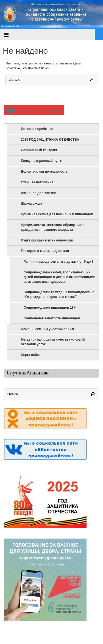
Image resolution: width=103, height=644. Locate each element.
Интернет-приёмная (37, 129)
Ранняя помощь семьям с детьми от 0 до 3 (59, 262)
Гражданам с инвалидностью (45, 251)
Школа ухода (31, 203)
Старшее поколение (37, 182)
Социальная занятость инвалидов (52, 318)
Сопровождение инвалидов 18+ (50, 308)
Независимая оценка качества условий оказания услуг (53, 342)
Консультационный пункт (42, 161)
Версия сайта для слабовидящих (34, 110)
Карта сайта (31, 355)
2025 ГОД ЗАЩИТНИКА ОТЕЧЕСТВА (50, 140)
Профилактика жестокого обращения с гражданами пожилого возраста (53, 227)
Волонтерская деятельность (44, 172)
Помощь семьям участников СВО (48, 329)
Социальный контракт (39, 150)
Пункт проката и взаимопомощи (47, 240)
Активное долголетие (38, 193)
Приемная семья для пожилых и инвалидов (57, 214)
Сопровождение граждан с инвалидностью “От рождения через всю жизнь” (59, 294)
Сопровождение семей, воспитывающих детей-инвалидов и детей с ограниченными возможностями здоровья (59, 277)
